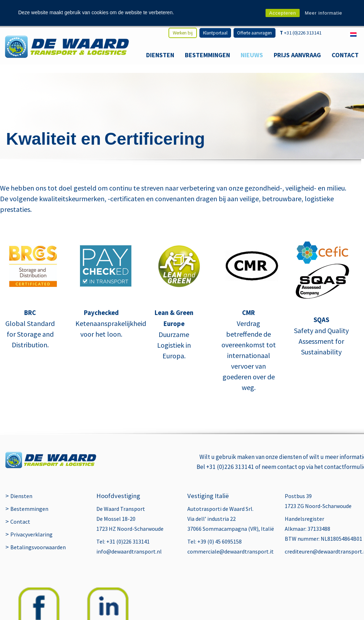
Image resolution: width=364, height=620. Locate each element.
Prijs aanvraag (297, 55)
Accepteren (283, 13)
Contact (345, 55)
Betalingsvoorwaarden (38, 574)
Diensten (160, 55)
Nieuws (252, 55)
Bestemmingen (207, 55)
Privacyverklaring (31, 562)
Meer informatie (323, 13)
